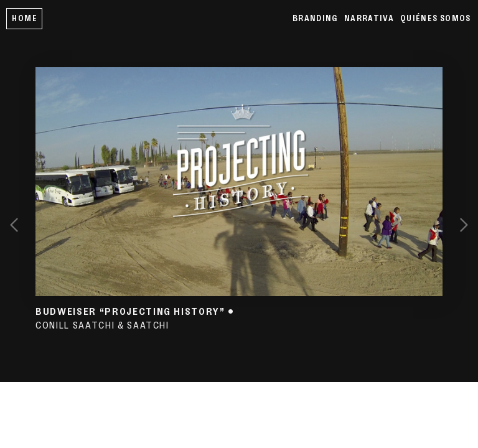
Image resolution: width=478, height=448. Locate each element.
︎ (14, 224)
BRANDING (315, 18)
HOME (24, 18)
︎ (464, 224)
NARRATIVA (369, 18)
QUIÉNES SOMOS (436, 18)
